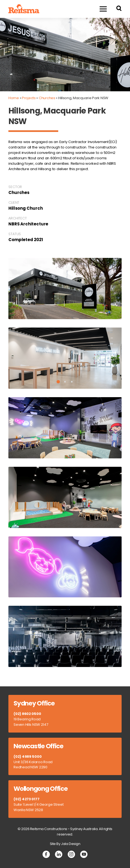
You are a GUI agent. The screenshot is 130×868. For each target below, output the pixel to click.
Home (14, 98)
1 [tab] (58, 382)
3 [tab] (72, 382)
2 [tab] (65, 382)
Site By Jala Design (65, 844)
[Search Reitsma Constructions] (119, 9)
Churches (47, 98)
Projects (29, 98)
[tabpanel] (65, 358)
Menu (101, 9)
